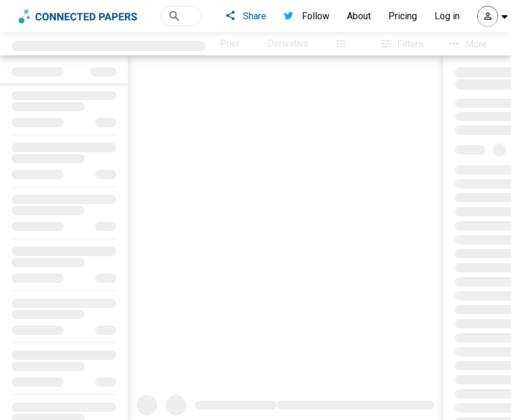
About (359, 16)
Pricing (403, 16)
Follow (307, 16)
